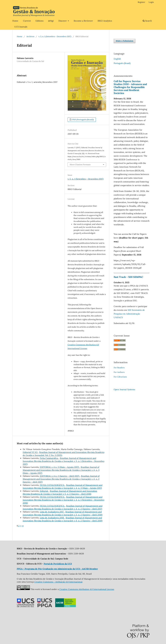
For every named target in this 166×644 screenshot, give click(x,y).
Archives (30, 36)
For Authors (119, 372)
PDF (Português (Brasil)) (83, 120)
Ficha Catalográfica (49, 458)
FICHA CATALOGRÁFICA (52, 485)
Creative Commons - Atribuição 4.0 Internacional (58, 582)
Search (147, 21)
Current (27, 21)
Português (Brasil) (122, 63)
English (117, 59)
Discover (63, 21)
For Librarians (120, 377)
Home (15, 21)
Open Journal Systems (124, 389)
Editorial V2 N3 (30, 452)
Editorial (44, 491)
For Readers (119, 368)
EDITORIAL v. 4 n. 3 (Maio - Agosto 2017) (60, 467)
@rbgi (51, 21)
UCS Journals (21, 27)
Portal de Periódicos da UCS (58, 564)
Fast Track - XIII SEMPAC (128, 277)
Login (151, 2)
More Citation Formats (80, 165)
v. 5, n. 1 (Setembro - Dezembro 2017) (55, 36)
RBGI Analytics (105, 21)
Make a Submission (125, 41)
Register (141, 2)
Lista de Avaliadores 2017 (52, 512)
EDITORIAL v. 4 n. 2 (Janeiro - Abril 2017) (60, 476)
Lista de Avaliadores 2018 (52, 518)
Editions (39, 21)
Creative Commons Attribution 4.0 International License (87, 589)
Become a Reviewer (83, 21)
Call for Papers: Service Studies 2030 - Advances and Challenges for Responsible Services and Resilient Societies (130, 87)
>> (23, 526)
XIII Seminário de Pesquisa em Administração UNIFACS (129, 314)
